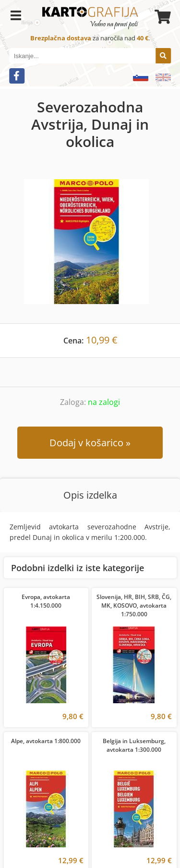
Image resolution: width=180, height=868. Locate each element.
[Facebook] (17, 76)
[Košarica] (161, 17)
